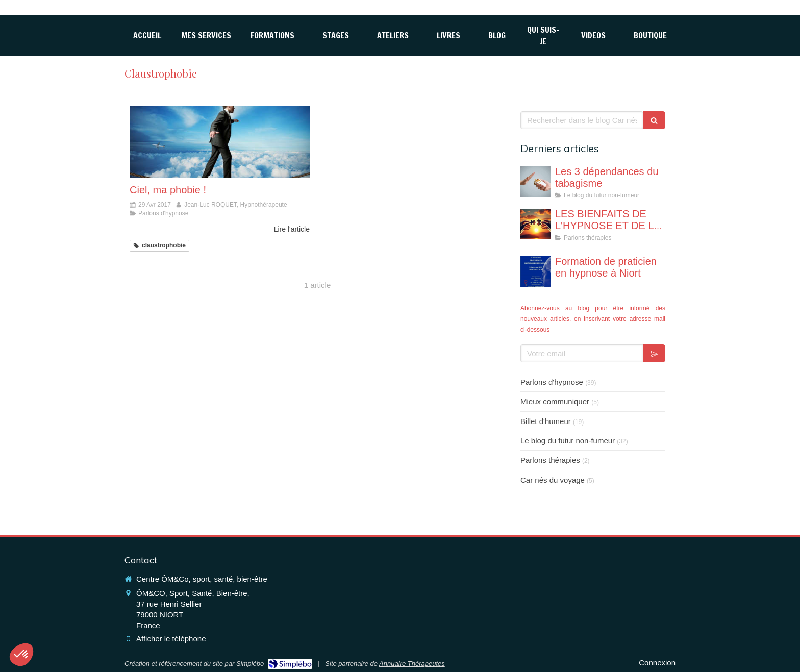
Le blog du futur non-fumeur (568, 441)
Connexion (657, 663)
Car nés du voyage (553, 480)
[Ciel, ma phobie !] (220, 142)
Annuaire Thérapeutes (412, 664)
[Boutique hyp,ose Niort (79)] (650, 35)
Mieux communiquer (555, 401)
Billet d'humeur (546, 421)
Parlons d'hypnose (552, 382)
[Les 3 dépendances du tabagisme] (536, 182)
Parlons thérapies (550, 460)
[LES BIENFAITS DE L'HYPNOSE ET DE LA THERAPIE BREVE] (536, 224)
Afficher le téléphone (171, 639)
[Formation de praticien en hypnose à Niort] (536, 271)
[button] (21, 655)
